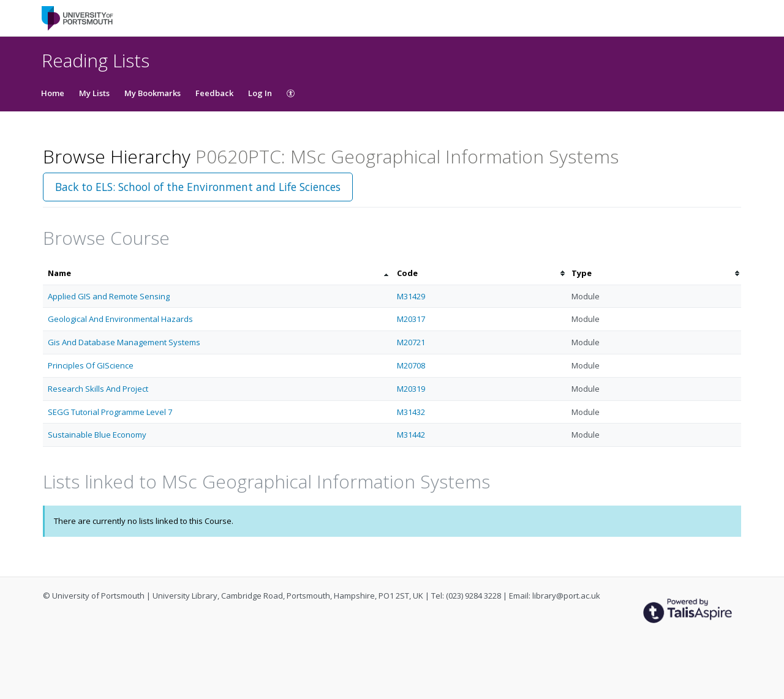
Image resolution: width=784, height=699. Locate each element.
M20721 (411, 342)
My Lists (94, 93)
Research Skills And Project (98, 389)
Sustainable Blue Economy (97, 435)
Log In (260, 93)
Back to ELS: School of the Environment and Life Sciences (198, 187)
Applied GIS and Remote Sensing (109, 296)
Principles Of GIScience (91, 365)
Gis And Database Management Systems (124, 342)
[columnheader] (217, 273)
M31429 (411, 296)
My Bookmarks (153, 93)
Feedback (214, 93)
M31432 (411, 412)
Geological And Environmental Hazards (120, 319)
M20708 (411, 365)
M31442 (411, 435)
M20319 (411, 389)
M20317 (411, 319)
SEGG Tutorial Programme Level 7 (110, 412)
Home (53, 93)
